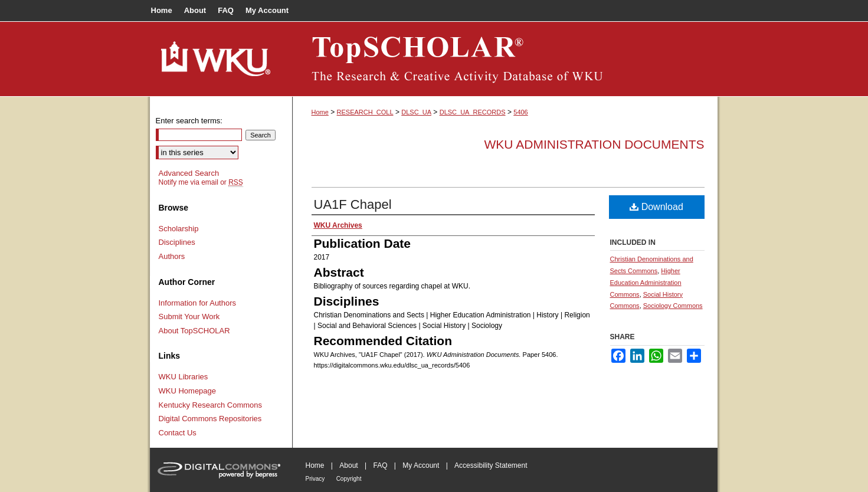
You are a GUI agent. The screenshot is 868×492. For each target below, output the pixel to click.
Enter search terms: (189, 121)
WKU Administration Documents (595, 144)
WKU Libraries (184, 377)
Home (320, 112)
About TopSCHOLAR (194, 331)
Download (656, 207)
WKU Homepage (188, 391)
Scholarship (179, 229)
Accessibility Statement (491, 465)
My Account (421, 465)
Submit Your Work (189, 316)
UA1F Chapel (353, 204)
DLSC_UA (416, 112)
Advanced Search (189, 173)
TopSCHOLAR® (505, 59)
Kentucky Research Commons (211, 405)
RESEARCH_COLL (365, 112)
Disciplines (177, 242)
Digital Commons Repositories (210, 419)
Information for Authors (198, 303)
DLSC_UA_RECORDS (473, 112)
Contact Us (178, 433)
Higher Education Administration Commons (646, 283)
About (348, 465)
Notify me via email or (201, 182)
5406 (520, 112)
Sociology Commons (673, 306)
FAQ (380, 465)
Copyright (349, 479)
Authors (172, 256)
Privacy (315, 479)
